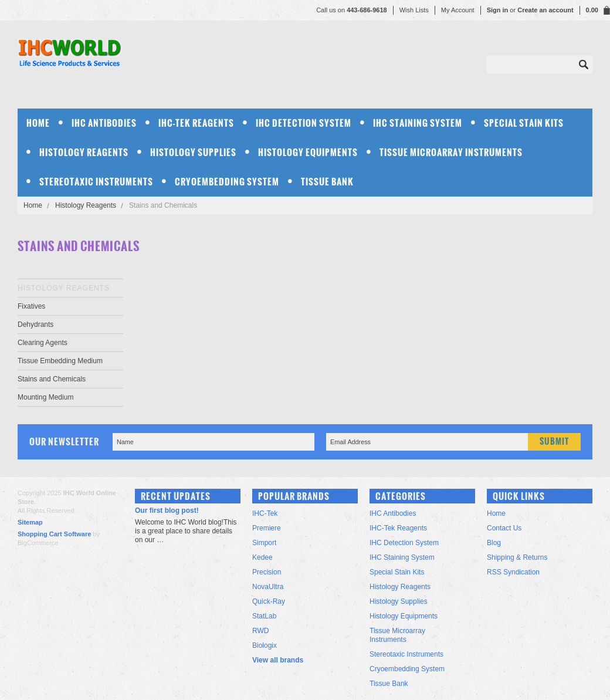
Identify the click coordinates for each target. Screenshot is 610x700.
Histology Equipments (308, 152)
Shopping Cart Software (54, 534)
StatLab (264, 616)
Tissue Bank (327, 182)
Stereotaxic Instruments (96, 182)
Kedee (262, 557)
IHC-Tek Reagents (196, 123)
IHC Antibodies (104, 123)
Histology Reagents (84, 152)
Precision (267, 572)
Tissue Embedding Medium (60, 361)
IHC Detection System (304, 123)
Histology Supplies (193, 152)
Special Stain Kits (524, 123)
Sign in (498, 10)
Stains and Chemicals (52, 379)
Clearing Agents (43, 343)
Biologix (265, 645)
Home (33, 205)
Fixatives (31, 306)
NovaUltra (268, 587)
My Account (458, 10)
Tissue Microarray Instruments (451, 152)
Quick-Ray (269, 601)
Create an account (545, 10)
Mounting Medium (45, 397)
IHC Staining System (418, 123)
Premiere (267, 528)
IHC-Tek (265, 513)
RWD (260, 631)
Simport (264, 543)
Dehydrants (35, 324)
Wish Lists (414, 10)
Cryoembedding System (227, 182)
